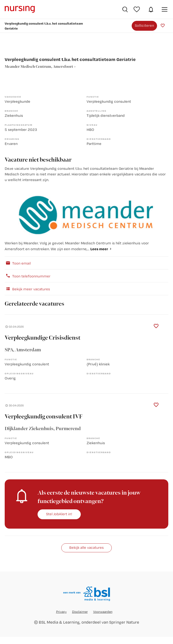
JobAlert (151, 9)
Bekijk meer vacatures (27, 289)
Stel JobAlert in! (59, 514)
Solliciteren (144, 25)
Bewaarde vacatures (137, 9)
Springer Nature (124, 622)
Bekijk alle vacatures (86, 547)
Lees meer (99, 249)
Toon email (18, 263)
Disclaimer (80, 612)
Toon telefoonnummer (28, 276)
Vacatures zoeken (125, 9)
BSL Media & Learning (59, 622)
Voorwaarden (103, 612)
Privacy (61, 612)
